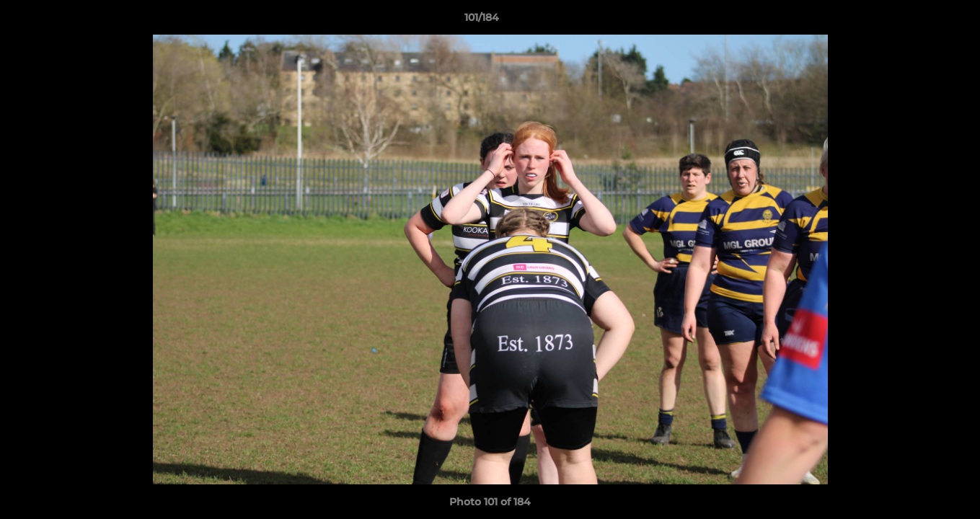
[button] (919, 21)
